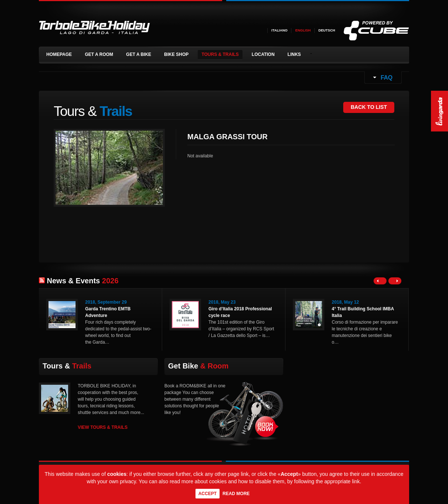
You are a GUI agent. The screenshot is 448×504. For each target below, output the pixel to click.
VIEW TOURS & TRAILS (103, 427)
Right (395, 281)
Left (380, 281)
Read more (236, 494)
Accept (208, 494)
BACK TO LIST (369, 107)
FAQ (386, 78)
